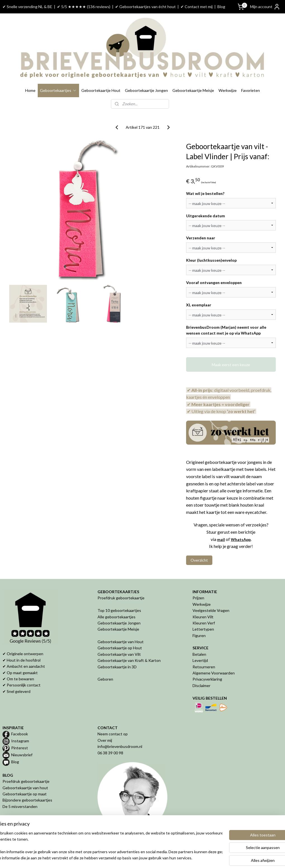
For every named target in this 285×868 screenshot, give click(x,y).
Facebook (20, 734)
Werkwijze (228, 90)
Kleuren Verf (204, 623)
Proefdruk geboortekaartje (121, 598)
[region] (106, 846)
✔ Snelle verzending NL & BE (27, 7)
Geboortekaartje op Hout (120, 648)
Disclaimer (201, 685)
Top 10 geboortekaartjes (119, 610)
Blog (221, 7)
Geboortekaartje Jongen (146, 90)
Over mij (105, 740)
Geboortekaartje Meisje (193, 90)
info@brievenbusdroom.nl (120, 746)
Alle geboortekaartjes (117, 617)
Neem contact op (113, 734)
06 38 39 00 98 (110, 753)
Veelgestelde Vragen (211, 610)
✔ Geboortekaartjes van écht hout (145, 7)
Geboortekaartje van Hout (121, 642)
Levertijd (200, 660)
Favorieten (250, 90)
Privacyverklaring (207, 679)
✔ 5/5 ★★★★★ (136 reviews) (84, 7)
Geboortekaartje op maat (25, 794)
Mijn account (265, 7)
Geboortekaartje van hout (25, 788)
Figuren (199, 635)
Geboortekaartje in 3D (117, 667)
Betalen (199, 654)
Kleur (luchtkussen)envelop (211, 260)
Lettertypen (203, 629)
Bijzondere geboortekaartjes (27, 800)
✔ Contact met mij (197, 7)
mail (221, 539)
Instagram (20, 741)
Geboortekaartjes (58, 90)
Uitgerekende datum (206, 216)
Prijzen (198, 598)
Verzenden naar (201, 238)
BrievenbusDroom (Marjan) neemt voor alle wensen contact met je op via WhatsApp (226, 330)
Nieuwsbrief (22, 755)
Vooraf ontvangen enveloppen (214, 282)
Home (30, 90)
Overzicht (199, 560)
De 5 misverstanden (20, 806)
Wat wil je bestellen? (205, 193)
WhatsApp (241, 539)
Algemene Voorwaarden (214, 673)
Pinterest (20, 748)
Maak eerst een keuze (231, 365)
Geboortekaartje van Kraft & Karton (129, 660)
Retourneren (204, 667)
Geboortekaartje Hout (101, 90)
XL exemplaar (199, 305)
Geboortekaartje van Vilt (120, 654)
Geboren (105, 679)
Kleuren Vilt (203, 617)
